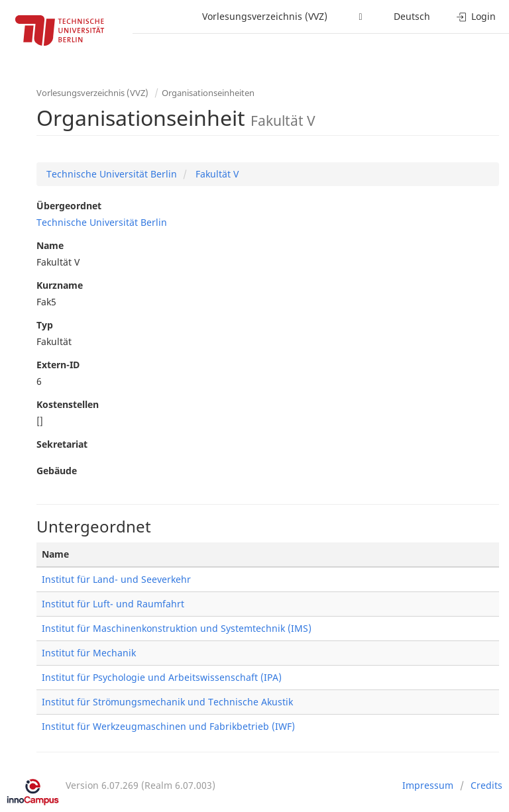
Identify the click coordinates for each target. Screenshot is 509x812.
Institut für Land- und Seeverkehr (116, 579)
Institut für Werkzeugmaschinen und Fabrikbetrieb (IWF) (168, 726)
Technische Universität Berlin (112, 174)
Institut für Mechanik (89, 653)
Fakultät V (216, 174)
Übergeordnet (69, 206)
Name (50, 245)
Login (476, 16)
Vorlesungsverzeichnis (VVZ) (265, 16)
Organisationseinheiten (208, 93)
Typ (45, 325)
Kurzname (60, 285)
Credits (486, 785)
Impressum (428, 785)
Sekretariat (62, 444)
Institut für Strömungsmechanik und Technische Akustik (167, 702)
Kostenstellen (68, 404)
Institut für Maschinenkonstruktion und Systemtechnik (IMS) (177, 628)
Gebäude (57, 471)
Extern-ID (58, 365)
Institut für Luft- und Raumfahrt (113, 604)
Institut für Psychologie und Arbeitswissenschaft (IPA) (162, 677)
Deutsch (412, 16)
